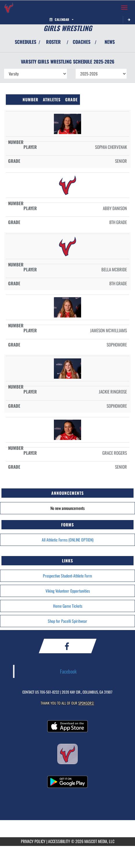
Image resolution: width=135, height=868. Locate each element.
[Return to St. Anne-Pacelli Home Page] (9, 8)
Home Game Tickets (68, 606)
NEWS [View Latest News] (110, 42)
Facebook (68, 671)
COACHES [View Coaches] (82, 42)
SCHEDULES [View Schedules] (25, 42)
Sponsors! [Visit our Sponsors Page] (86, 703)
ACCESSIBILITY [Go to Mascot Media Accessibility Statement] (59, 841)
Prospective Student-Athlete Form (67, 576)
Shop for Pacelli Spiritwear (67, 621)
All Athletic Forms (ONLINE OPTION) (68, 540)
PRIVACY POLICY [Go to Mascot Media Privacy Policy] (33, 841)
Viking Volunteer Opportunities (68, 591)
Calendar (61, 19)
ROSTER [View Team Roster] (53, 42)
